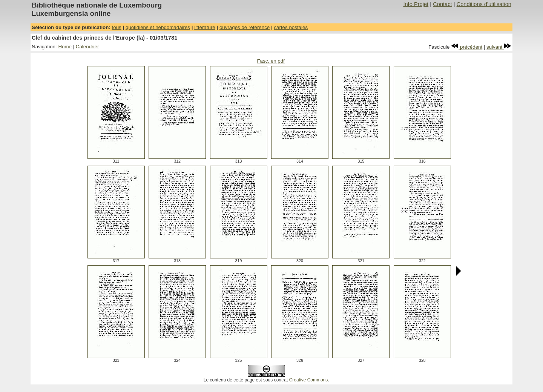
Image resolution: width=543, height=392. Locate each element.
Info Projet (416, 4)
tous (117, 27)
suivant (499, 47)
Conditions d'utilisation (484, 4)
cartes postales (291, 27)
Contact (443, 4)
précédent (467, 47)
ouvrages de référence (245, 27)
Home (65, 47)
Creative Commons (309, 380)
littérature (205, 27)
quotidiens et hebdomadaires (158, 27)
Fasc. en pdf (271, 61)
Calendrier (87, 47)
